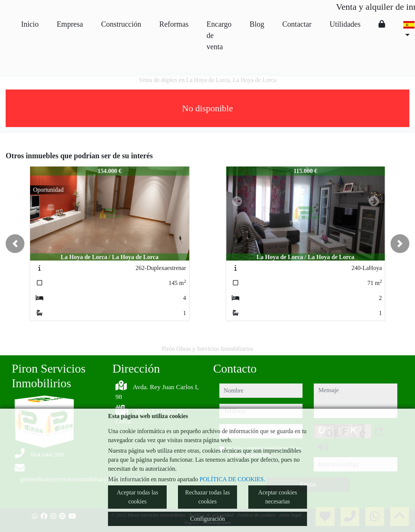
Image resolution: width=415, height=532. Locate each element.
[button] (15, 244)
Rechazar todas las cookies (207, 497)
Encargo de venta (219, 35)
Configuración (207, 519)
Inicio (30, 24)
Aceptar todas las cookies (137, 497)
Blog (257, 24)
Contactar (297, 24)
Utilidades (345, 24)
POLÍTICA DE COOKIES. (232, 479)
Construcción (121, 24)
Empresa (70, 24)
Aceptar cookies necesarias (278, 497)
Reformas (174, 24)
